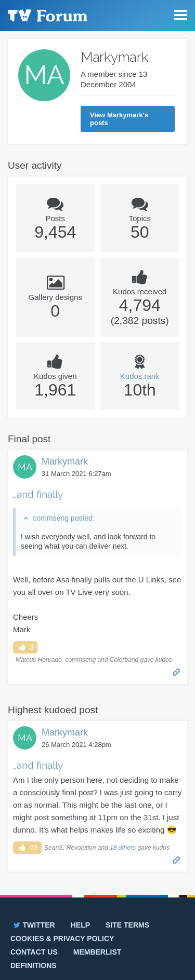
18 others (123, 848)
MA (25, 467)
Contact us (34, 952)
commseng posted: (63, 518)
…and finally (38, 494)
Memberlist (97, 952)
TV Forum (47, 16)
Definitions (34, 965)
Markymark (65, 461)
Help (80, 925)
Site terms (127, 925)
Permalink (177, 671)
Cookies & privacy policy (62, 938)
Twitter (34, 925)
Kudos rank (140, 376)
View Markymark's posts (119, 119)
